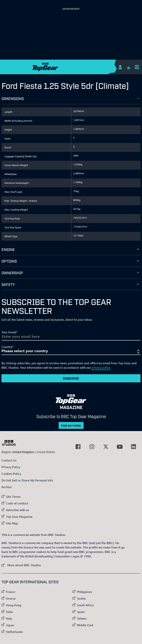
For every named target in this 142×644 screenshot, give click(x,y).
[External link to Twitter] (106, 447)
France (11, 592)
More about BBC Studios (21, 565)
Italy (9, 618)
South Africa (85, 605)
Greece (11, 598)
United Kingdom (23, 452)
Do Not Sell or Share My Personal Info (27, 480)
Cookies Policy (11, 474)
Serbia (81, 598)
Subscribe (71, 378)
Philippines (84, 592)
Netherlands (14, 632)
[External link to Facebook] (78, 447)
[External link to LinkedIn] (133, 447)
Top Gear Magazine (19, 517)
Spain (81, 612)
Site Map (12, 523)
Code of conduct (17, 503)
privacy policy (101, 368)
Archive (7, 487)
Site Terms (13, 497)
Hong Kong (14, 605)
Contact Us (9, 460)
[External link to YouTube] (120, 447)
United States (46, 452)
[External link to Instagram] (92, 447)
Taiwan (82, 618)
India (9, 612)
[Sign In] (120, 67)
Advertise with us (17, 510)
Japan (10, 625)
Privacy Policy (11, 467)
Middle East (85, 625)
